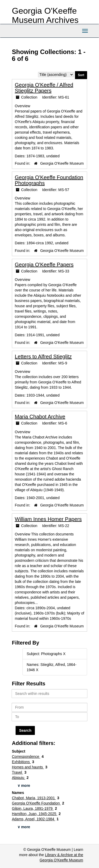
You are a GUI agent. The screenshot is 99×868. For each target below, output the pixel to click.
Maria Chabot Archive (40, 417)
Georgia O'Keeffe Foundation (36, 803)
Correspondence (26, 757)
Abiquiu (19, 778)
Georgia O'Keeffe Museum (62, 163)
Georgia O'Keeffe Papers (44, 265)
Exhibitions (21, 762)
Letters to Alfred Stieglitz (43, 357)
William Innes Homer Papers (48, 519)
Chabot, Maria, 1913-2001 (34, 798)
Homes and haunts (28, 767)
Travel (17, 772)
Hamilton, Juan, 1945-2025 (35, 814)
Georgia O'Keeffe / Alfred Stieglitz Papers (44, 88)
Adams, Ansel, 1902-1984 (34, 819)
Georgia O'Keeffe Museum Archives (45, 15)
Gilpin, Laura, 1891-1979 (33, 808)
